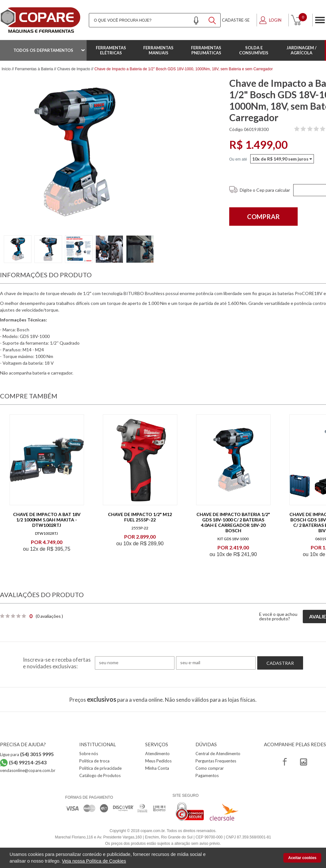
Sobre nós (89, 754)
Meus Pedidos (158, 761)
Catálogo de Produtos (100, 775)
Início (6, 69)
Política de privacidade (100, 768)
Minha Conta (157, 768)
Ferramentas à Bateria (34, 69)
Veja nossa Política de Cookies (94, 861)
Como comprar (210, 768)
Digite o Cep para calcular (265, 190)
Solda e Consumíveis (254, 50)
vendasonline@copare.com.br (28, 770)
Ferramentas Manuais (158, 50)
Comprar (263, 217)
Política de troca (94, 761)
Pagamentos (207, 775)
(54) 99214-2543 (28, 762)
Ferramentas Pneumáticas (206, 50)
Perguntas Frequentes (216, 761)
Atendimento (157, 754)
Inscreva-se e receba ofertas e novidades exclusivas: (57, 663)
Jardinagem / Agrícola (301, 50)
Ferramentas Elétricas (111, 50)
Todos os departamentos (43, 50)
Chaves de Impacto (74, 69)
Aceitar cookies (302, 858)
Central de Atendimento (218, 754)
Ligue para (27, 754)
